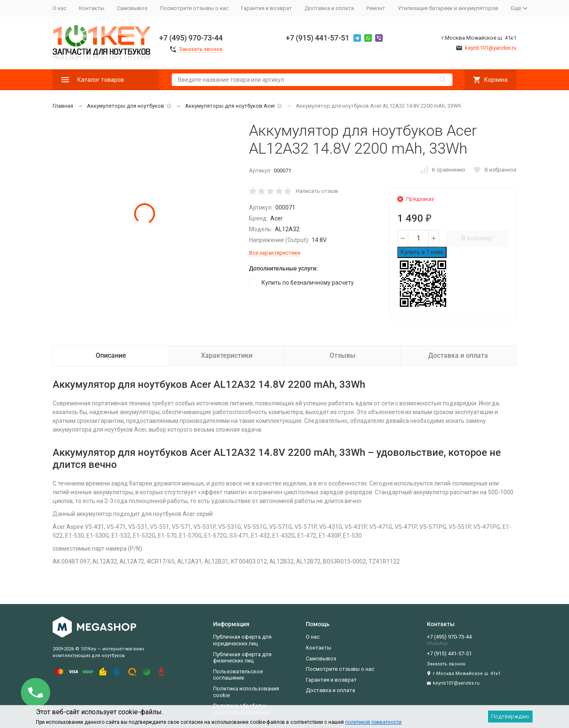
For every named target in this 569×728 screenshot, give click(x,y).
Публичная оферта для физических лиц (242, 658)
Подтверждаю (510, 717)
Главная (63, 106)
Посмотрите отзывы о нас (194, 8)
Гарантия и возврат (267, 8)
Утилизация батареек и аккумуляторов (448, 8)
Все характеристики (275, 253)
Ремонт (376, 8)
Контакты (92, 8)
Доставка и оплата (329, 8)
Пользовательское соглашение (238, 675)
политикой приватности (373, 722)
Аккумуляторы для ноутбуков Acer (230, 106)
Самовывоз (132, 8)
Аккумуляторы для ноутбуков (126, 106)
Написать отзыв (317, 191)
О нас (60, 8)
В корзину (477, 238)
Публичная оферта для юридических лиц (242, 640)
